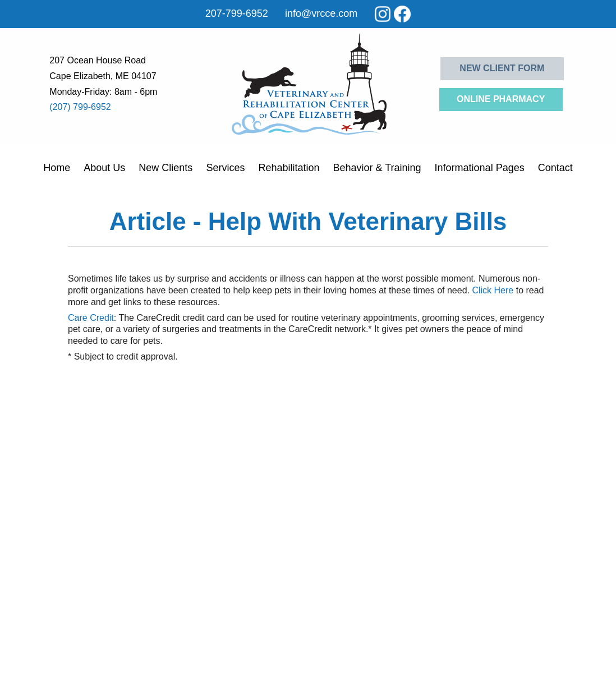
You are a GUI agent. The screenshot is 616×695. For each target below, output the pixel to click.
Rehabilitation (289, 168)
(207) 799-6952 (80, 107)
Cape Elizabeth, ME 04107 (103, 76)
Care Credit (91, 318)
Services (225, 168)
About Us (104, 168)
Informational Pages (480, 168)
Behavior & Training (377, 168)
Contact (555, 168)
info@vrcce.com (321, 13)
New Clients (166, 168)
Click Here (493, 290)
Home (57, 168)
